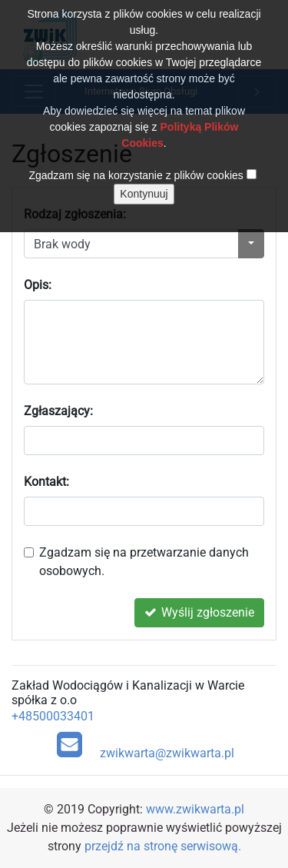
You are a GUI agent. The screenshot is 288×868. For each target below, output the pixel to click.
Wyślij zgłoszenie (199, 612)
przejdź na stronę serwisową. (163, 846)
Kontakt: (46, 482)
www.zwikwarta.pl (195, 809)
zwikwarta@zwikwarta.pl (146, 745)
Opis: (38, 285)
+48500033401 (53, 716)
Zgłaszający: (58, 411)
